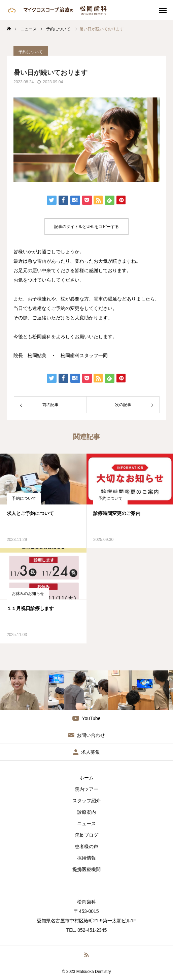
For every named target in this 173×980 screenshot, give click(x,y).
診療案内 (86, 812)
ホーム (86, 778)
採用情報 (86, 858)
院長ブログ (86, 835)
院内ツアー (86, 789)
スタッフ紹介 (86, 801)
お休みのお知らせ (28, 594)
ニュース (86, 824)
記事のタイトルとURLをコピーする (86, 227)
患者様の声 (86, 846)
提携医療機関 (86, 869)
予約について (24, 498)
